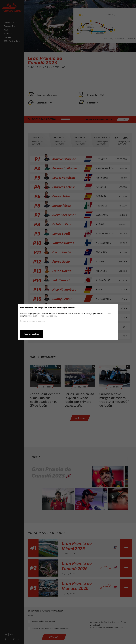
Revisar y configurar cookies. (32, 321)
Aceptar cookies (31, 334)
